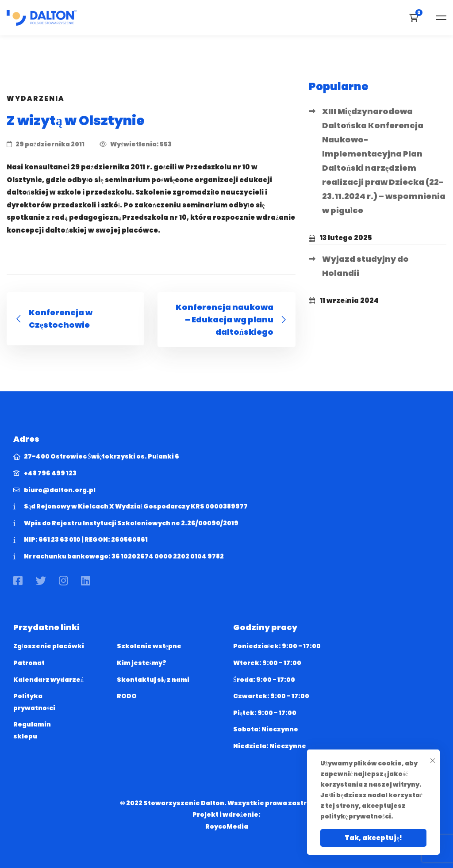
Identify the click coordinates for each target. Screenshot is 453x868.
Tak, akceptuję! (373, 838)
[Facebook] (18, 581)
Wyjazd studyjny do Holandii (365, 266)
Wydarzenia (36, 98)
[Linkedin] (86, 581)
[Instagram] (63, 581)
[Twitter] (41, 581)
